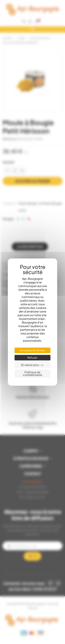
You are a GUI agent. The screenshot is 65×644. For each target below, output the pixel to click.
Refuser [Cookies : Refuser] (32, 358)
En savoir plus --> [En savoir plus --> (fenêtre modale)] (32, 365)
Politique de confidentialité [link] (32, 374)
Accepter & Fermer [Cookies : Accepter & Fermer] (32, 350)
